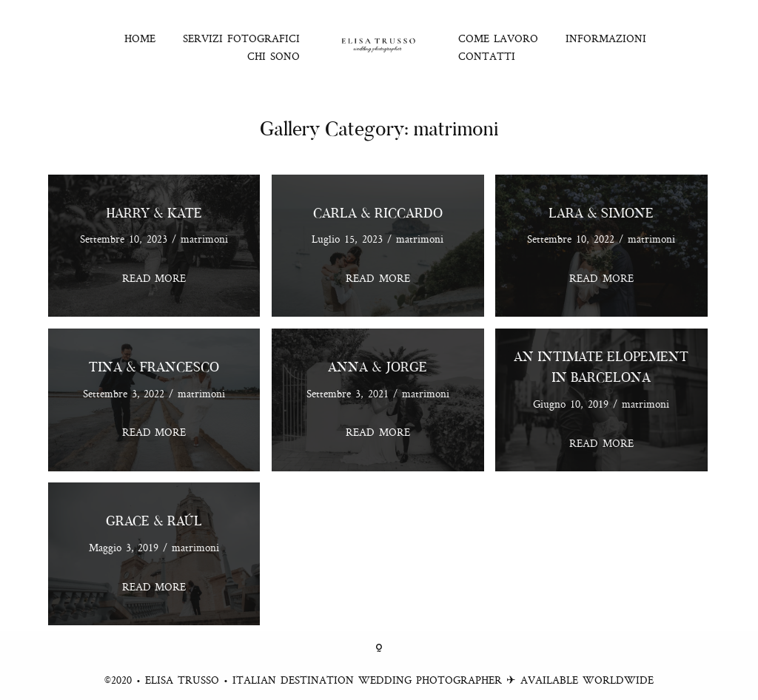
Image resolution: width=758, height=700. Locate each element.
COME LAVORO (498, 38)
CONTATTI (487, 56)
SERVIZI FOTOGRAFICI (241, 38)
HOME (140, 38)
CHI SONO (274, 56)
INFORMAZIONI (606, 38)
